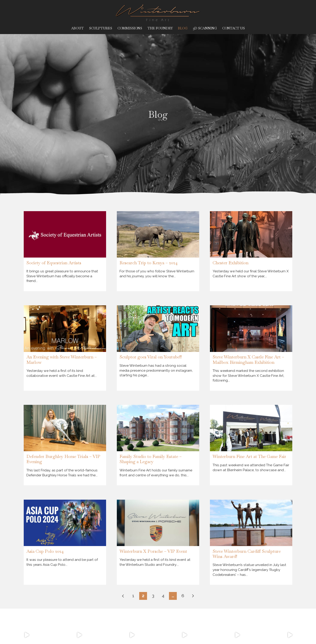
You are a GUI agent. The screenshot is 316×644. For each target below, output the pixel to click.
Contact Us (234, 28)
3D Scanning (205, 28)
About (77, 28)
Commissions (130, 28)
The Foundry (160, 28)
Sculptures (101, 28)
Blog (183, 28)
